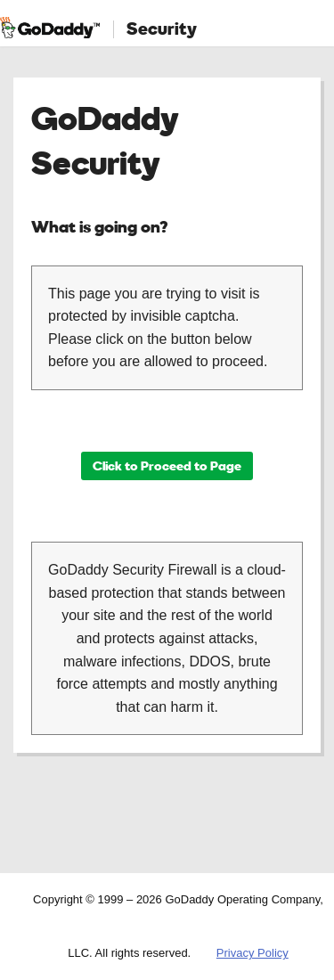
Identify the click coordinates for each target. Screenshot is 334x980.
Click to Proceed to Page (167, 465)
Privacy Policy (253, 953)
